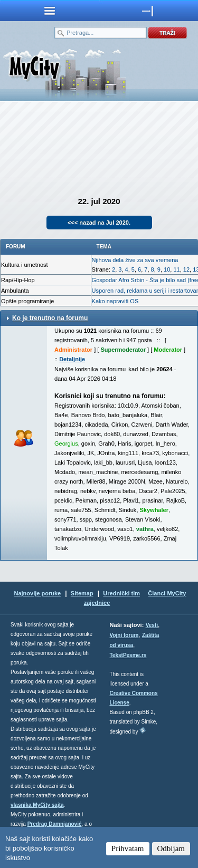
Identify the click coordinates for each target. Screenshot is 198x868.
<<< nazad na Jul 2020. (99, 223)
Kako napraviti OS (115, 301)
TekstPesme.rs (128, 655)
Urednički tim (121, 593)
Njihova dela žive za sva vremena (135, 260)
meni (50, 11)
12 (186, 269)
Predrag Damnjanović (55, 824)
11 (176, 269)
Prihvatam (128, 848)
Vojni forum (124, 635)
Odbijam (171, 848)
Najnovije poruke (37, 593)
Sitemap (82, 593)
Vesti (152, 625)
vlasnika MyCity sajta (37, 805)
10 (167, 269)
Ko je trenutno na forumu (50, 318)
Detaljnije (72, 359)
